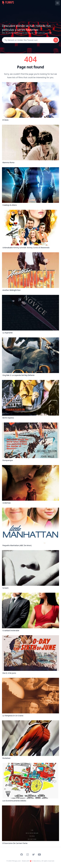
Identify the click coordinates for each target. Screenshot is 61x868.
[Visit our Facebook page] (22, 855)
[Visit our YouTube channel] (39, 855)
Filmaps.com (16, 861)
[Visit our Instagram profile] (28, 855)
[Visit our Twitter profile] (33, 855)
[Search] (28, 40)
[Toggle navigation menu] (58, 3)
